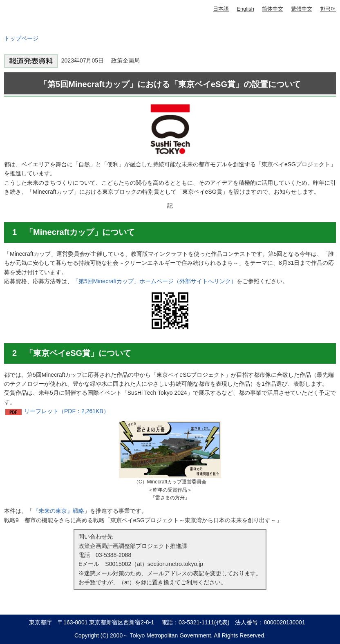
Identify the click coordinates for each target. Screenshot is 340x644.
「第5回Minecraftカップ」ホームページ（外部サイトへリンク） (155, 281)
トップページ (21, 38)
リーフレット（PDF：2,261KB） (67, 411)
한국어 (328, 9)
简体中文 (273, 9)
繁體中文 (302, 9)
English (245, 9)
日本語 (221, 9)
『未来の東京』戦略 (58, 511)
